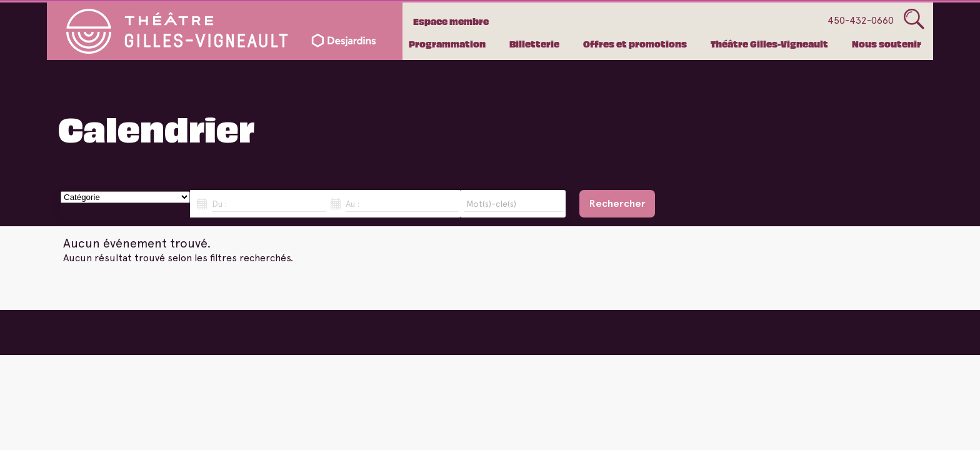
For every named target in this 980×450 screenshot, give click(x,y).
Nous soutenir (887, 44)
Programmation (447, 44)
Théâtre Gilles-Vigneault (769, 44)
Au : (352, 204)
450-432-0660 (861, 20)
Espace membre (451, 21)
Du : (219, 204)
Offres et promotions (635, 44)
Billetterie (534, 44)
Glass (914, 19)
